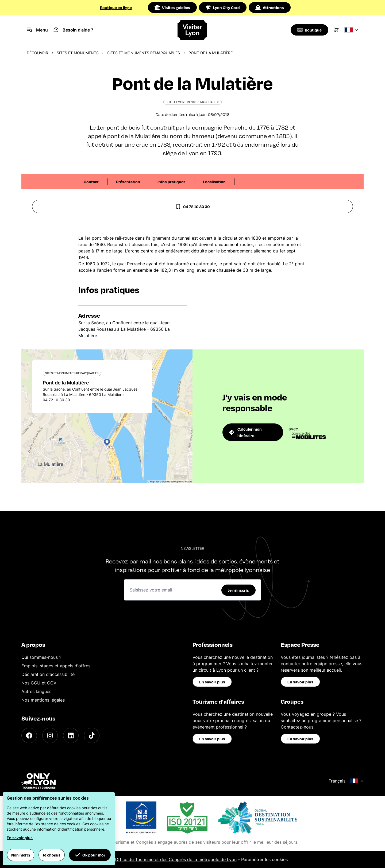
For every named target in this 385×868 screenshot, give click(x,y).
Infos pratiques (172, 182)
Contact (91, 182)
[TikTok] (92, 735)
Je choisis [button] (52, 855)
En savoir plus (212, 682)
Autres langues (36, 691)
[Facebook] (29, 735)
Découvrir (37, 53)
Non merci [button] (21, 855)
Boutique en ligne (116, 7)
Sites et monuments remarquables (144, 53)
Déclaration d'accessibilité (48, 674)
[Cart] (336, 30)
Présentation (128, 182)
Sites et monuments (78, 53)
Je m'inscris (238, 590)
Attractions (270, 7)
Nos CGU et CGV (39, 683)
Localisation (214, 182)
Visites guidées (172, 7)
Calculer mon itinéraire (245, 432)
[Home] (192, 30)
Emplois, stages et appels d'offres (56, 666)
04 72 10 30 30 (193, 207)
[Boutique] (309, 30)
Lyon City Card (223, 7)
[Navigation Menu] (37, 30)
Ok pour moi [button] (90, 855)
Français (346, 781)
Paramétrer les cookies (264, 859)
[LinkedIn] (71, 735)
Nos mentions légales (43, 700)
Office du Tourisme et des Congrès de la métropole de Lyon (176, 859)
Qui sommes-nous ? (41, 657)
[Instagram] (50, 735)
